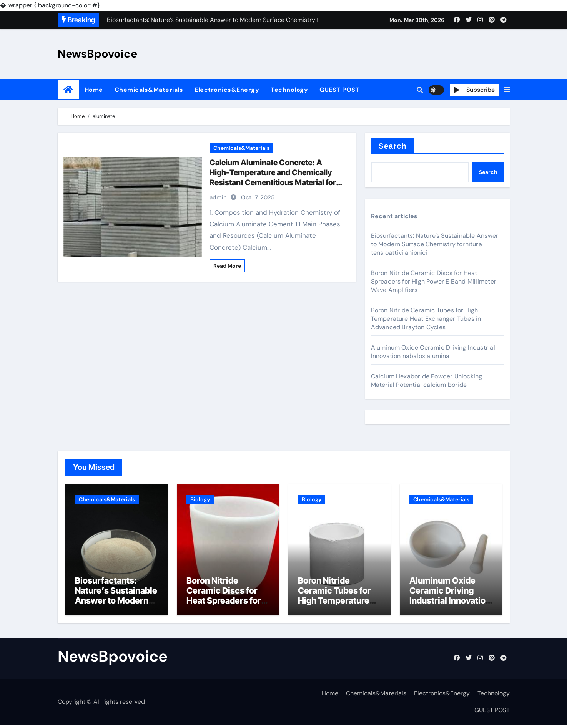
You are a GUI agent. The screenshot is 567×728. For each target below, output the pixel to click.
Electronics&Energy (227, 90)
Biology (200, 499)
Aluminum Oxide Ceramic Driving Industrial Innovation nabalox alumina (433, 352)
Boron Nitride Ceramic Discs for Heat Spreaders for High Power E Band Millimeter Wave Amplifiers (434, 281)
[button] (507, 90)
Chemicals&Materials (149, 90)
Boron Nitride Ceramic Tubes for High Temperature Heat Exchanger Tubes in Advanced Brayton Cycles (426, 319)
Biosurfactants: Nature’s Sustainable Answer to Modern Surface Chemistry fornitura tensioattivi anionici (435, 244)
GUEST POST (339, 90)
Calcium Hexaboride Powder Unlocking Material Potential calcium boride (427, 381)
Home (94, 90)
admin (218, 197)
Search (393, 146)
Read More (227, 266)
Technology (289, 90)
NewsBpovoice (97, 54)
